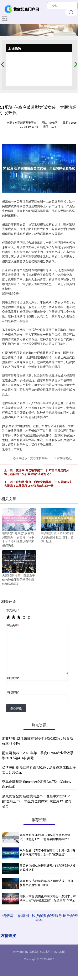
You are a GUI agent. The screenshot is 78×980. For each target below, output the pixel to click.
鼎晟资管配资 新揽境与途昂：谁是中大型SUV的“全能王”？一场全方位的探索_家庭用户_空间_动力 (38, 801)
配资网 (24, 916)
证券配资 (70, 916)
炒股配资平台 (39, 918)
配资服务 (55, 916)
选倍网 (8, 916)
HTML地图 (58, 952)
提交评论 (16, 708)
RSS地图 (45, 952)
